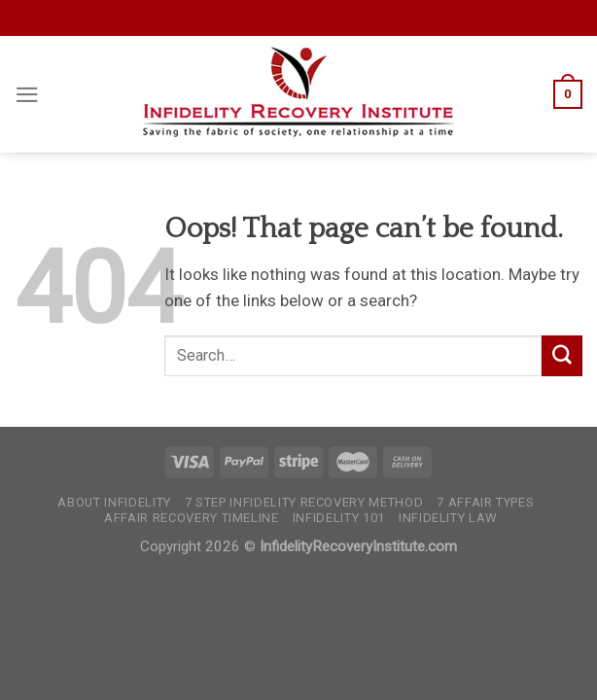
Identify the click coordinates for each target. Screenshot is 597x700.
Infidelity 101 (339, 518)
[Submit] (562, 355)
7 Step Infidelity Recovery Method (304, 502)
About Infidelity (114, 502)
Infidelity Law (448, 518)
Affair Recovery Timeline (192, 518)
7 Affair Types (485, 502)
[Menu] (27, 95)
